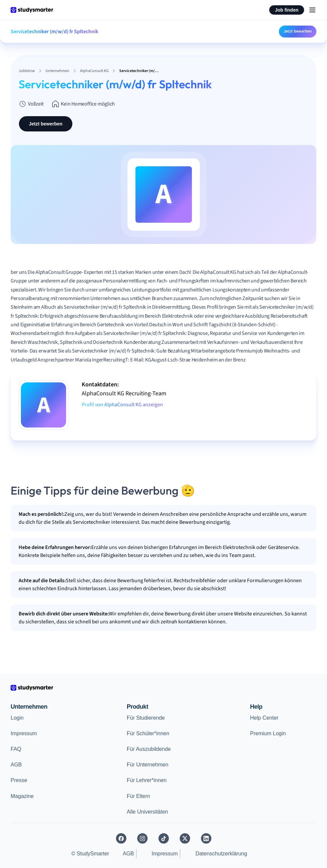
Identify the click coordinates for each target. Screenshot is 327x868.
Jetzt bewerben (298, 31)
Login (17, 718)
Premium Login (268, 733)
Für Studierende (146, 718)
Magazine (22, 796)
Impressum (24, 733)
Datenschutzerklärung (221, 854)
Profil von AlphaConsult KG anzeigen (122, 405)
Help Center (264, 718)
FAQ (16, 749)
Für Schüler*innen (148, 733)
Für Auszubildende (149, 749)
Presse (19, 780)
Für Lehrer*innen (147, 780)
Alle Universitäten (148, 812)
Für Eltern (138, 796)
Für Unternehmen (148, 765)
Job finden (287, 10)
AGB (16, 765)
